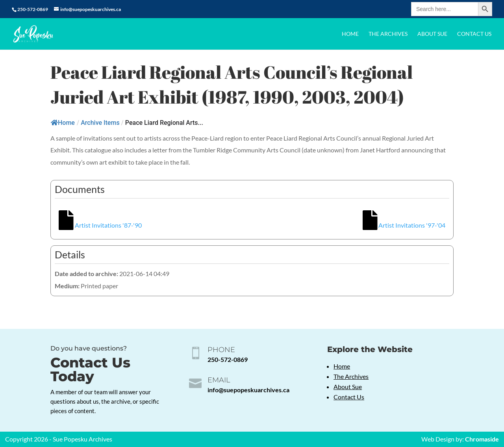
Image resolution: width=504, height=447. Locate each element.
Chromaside (482, 439)
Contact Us (474, 34)
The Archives (388, 34)
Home (350, 34)
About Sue (432, 34)
